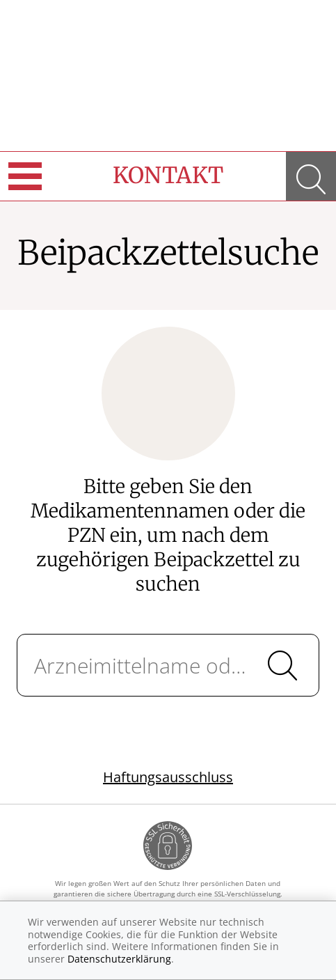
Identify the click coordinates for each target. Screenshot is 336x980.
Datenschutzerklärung (119, 959)
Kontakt (168, 176)
